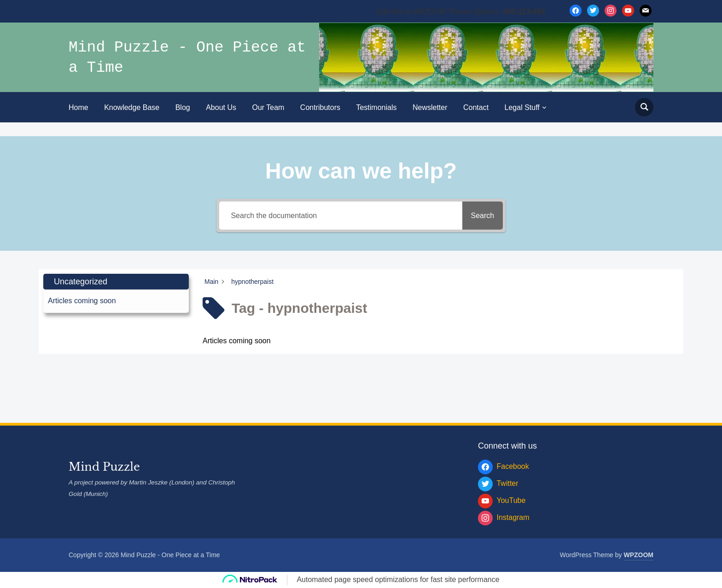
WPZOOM (638, 555)
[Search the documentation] (338, 216)
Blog (183, 107)
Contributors (320, 107)
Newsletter (430, 107)
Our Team (268, 107)
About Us (221, 107)
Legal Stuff (522, 107)
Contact (476, 107)
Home (79, 107)
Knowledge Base (132, 107)
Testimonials (376, 107)
